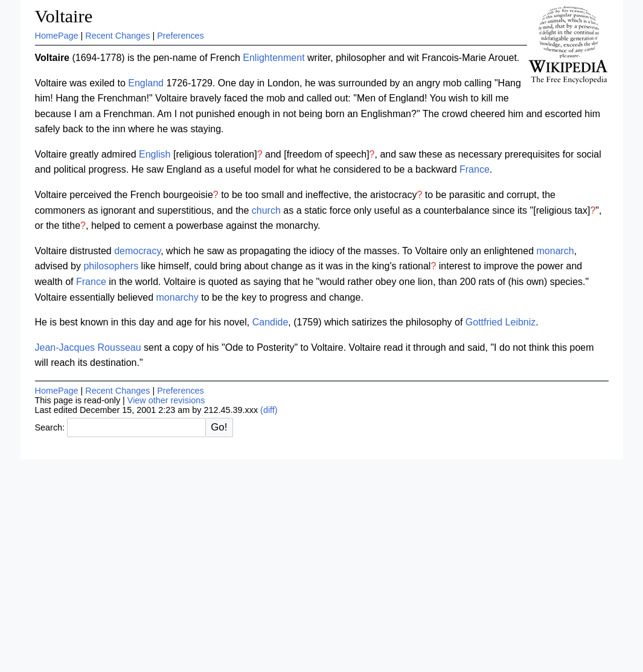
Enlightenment (274, 58)
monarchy (178, 297)
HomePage (57, 36)
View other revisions (166, 400)
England (146, 83)
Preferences (181, 36)
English (155, 154)
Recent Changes (117, 36)
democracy (137, 251)
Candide (270, 322)
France (475, 169)
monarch (555, 251)
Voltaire (64, 16)
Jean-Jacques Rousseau (88, 347)
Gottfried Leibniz (501, 322)
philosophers (111, 266)
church (266, 210)
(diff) (269, 410)
